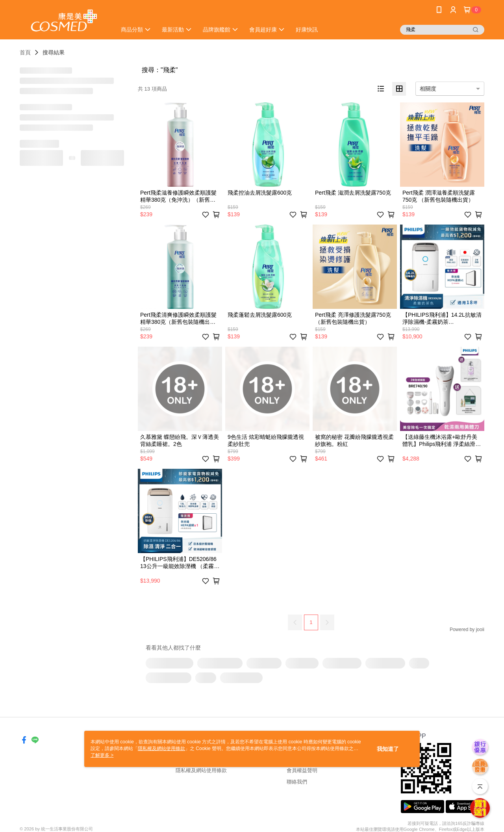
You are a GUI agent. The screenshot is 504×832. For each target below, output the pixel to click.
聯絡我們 (297, 782)
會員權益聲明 (302, 770)
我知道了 (388, 749)
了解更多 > (102, 755)
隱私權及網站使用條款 (201, 770)
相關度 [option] (428, 89)
